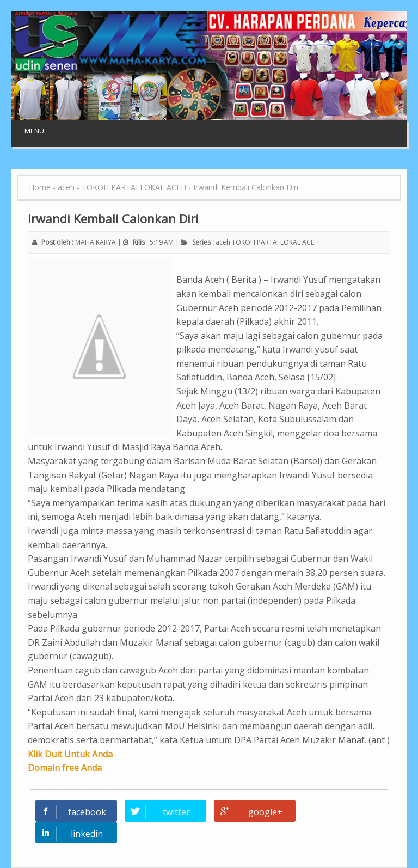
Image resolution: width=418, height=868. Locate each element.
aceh (223, 242)
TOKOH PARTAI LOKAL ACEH (275, 242)
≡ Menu (32, 131)
